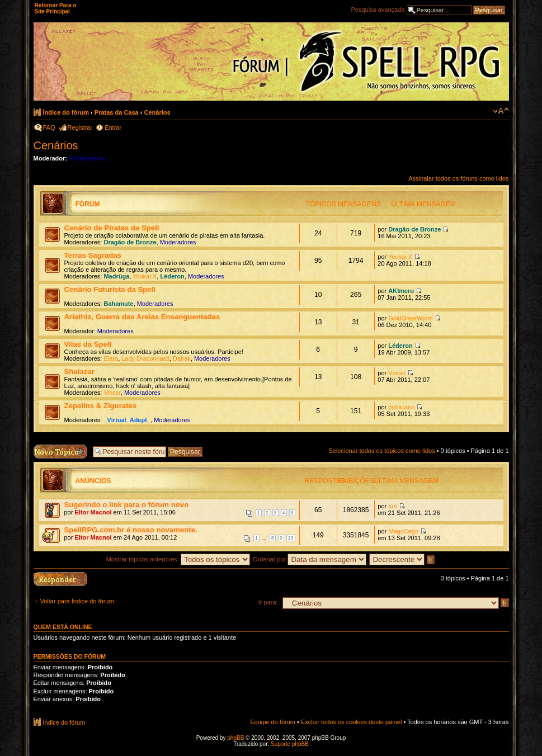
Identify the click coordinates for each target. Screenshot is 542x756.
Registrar (80, 127)
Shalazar (79, 372)
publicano (401, 407)
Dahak (182, 358)
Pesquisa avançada (378, 10)
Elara (111, 358)
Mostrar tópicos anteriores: (178, 559)
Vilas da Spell (88, 344)
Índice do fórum (66, 112)
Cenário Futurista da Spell (110, 289)
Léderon (172, 276)
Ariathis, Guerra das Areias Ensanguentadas (142, 317)
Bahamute (118, 304)
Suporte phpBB (290, 744)
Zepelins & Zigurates (101, 406)
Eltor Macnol (93, 512)
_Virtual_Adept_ (127, 420)
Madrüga (116, 276)
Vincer (112, 393)
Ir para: (268, 602)
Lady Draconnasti (145, 358)
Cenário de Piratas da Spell (112, 228)
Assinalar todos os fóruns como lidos (458, 178)
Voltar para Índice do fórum (77, 601)
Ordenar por (310, 559)
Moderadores (87, 158)
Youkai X (145, 276)
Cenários (157, 112)
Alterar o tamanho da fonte (501, 111)
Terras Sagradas (93, 255)
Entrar (113, 127)
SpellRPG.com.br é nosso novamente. (131, 530)
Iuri (392, 506)
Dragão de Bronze (130, 242)
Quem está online (63, 627)
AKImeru (401, 291)
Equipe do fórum (273, 722)
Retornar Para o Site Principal (56, 8)
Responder (49, 575)
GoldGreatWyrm (410, 318)
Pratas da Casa (117, 112)
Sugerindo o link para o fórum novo (127, 505)
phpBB (235, 738)
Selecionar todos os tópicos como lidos (381, 451)
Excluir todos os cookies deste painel (351, 722)
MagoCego (403, 531)
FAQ (49, 127)
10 (291, 538)
